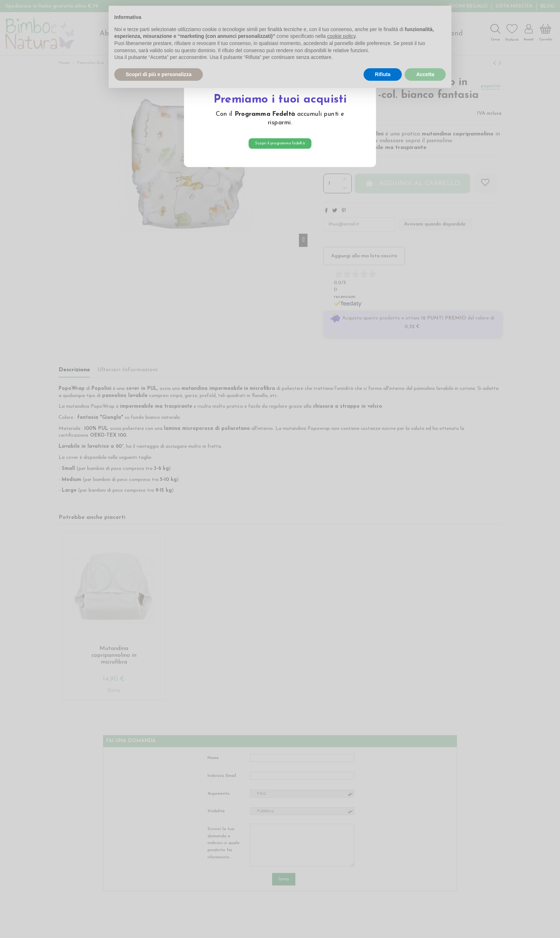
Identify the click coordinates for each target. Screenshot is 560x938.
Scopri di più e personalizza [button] (159, 74)
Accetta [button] (425, 74)
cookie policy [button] (341, 36)
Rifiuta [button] (383, 74)
